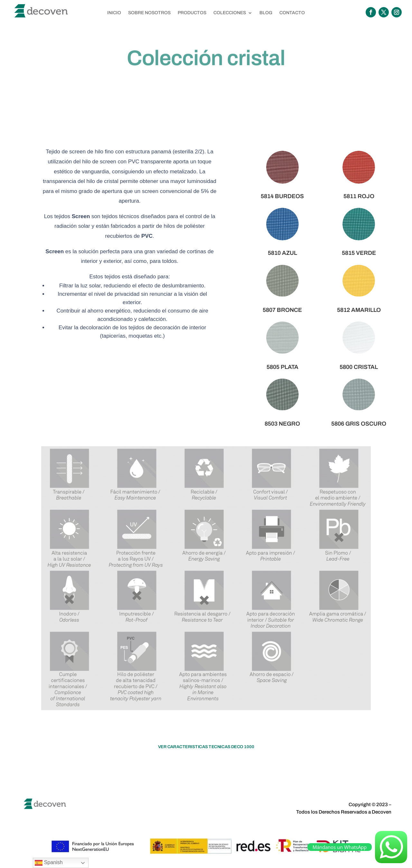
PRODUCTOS (192, 13)
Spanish (49, 863)
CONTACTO (292, 13)
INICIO (114, 13)
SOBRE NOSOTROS (149, 13)
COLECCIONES (230, 13)
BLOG (266, 13)
